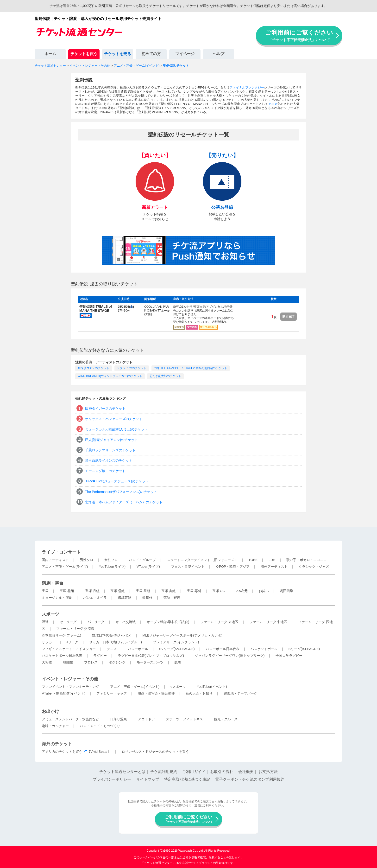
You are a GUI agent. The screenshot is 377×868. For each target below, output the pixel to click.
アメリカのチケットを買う (62, 752)
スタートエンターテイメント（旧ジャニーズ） (202, 560)
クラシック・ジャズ (314, 567)
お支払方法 (268, 772)
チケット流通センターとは (122, 772)
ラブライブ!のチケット (132, 368)
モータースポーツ (150, 662)
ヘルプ (219, 54)
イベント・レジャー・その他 (70, 679)
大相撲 (47, 662)
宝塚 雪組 (118, 591)
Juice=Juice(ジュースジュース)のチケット (117, 481)
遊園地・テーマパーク (240, 693)
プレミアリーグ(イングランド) (176, 642)
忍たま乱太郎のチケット (165, 376)
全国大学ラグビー (289, 656)
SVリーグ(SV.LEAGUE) (177, 649)
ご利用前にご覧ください (299, 35)
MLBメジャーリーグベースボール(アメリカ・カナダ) (182, 635)
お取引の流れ (222, 772)
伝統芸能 (125, 598)
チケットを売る (118, 54)
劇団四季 (286, 591)
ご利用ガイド (194, 772)
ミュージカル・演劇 (57, 598)
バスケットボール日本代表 (62, 656)
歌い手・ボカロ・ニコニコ (307, 560)
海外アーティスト (274, 567)
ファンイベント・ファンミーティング (70, 687)
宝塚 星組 (143, 591)
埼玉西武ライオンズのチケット (109, 460)
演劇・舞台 (53, 583)
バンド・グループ (142, 560)
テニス (112, 649)
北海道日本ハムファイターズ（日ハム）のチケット (124, 502)
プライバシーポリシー (112, 779)
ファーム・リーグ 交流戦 (75, 629)
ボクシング (117, 662)
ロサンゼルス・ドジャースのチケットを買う (155, 752)
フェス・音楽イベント (188, 567)
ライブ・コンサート (61, 552)
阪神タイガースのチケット (105, 408)
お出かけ (50, 711)
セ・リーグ (68, 622)
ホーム (50, 54)
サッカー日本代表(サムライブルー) (116, 642)
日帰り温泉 (119, 719)
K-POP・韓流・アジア (233, 567)
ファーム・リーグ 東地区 (219, 622)
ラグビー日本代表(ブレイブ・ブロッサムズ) (151, 656)
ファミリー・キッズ (112, 693)
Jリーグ (72, 642)
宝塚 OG (219, 591)
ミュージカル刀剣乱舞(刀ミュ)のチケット (116, 429)
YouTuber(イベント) (212, 687)
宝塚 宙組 (169, 591)
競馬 (178, 662)
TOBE (253, 560)
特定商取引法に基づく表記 (187, 779)
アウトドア (146, 719)
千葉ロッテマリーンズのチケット (110, 450)
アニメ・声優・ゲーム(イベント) (135, 687)
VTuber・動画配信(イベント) (64, 693)
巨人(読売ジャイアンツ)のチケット (111, 440)
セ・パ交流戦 (126, 622)
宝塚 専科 (194, 591)
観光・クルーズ (226, 719)
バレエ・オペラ (95, 598)
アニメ (273, 104)
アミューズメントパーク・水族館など (70, 719)
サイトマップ (148, 779)
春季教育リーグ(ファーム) (61, 635)
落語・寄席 (172, 598)
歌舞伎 (147, 598)
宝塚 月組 (92, 591)
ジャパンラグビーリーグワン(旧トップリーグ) (230, 656)
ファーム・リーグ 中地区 (268, 622)
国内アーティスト (55, 560)
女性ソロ (111, 560)
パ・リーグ (96, 622)
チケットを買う (84, 54)
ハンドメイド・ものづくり (100, 726)
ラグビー (100, 656)
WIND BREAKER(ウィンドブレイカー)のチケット (110, 376)
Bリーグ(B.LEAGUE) (304, 649)
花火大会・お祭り (199, 693)
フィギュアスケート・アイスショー (69, 649)
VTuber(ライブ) (148, 567)
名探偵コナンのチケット (94, 368)
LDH (272, 560)
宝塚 (45, 591)
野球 (45, 622)
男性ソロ (87, 560)
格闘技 (68, 662)
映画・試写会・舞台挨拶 (156, 693)
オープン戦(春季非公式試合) (168, 622)
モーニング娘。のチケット (105, 471)
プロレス (91, 662)
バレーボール (138, 649)
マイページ (185, 54)
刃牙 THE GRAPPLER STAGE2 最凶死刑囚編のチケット (191, 368)
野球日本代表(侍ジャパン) (112, 635)
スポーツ (50, 614)
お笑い (264, 591)
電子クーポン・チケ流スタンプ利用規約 (250, 779)
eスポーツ (178, 687)
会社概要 (246, 772)
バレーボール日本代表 (223, 649)
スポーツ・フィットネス (184, 719)
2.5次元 (242, 591)
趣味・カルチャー (55, 726)
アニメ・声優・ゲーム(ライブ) (65, 567)
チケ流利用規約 (164, 772)
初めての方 (151, 54)
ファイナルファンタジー (247, 87)
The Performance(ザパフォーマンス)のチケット (121, 492)
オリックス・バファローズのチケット (114, 419)
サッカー (49, 642)
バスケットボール (264, 649)
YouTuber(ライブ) (112, 567)
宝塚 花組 (67, 591)
